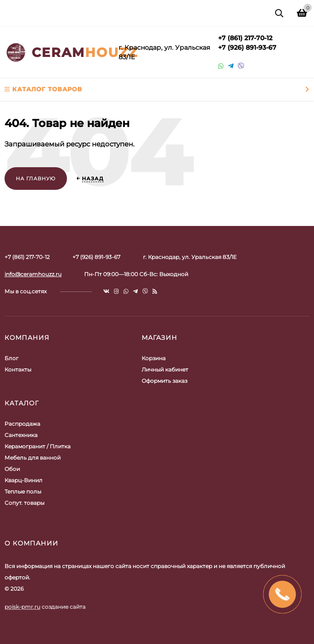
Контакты (18, 369)
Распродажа (22, 424)
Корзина (154, 358)
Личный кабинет (165, 369)
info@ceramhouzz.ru (33, 274)
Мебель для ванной (33, 458)
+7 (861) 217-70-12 (245, 38)
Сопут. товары (24, 503)
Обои (12, 469)
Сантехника (21, 435)
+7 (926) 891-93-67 (247, 47)
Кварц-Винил (24, 480)
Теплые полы (23, 491)
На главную (36, 179)
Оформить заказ (164, 381)
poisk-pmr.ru (22, 607)
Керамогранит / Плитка (38, 446)
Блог (12, 358)
